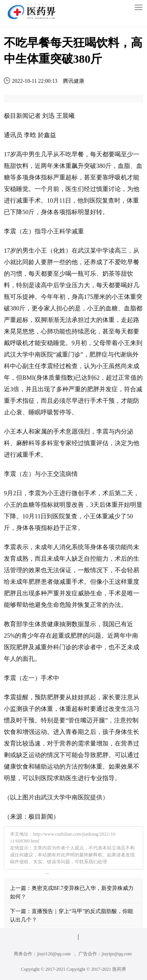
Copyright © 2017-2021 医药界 (96, 969)
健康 (53, 624)
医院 (96, 200)
